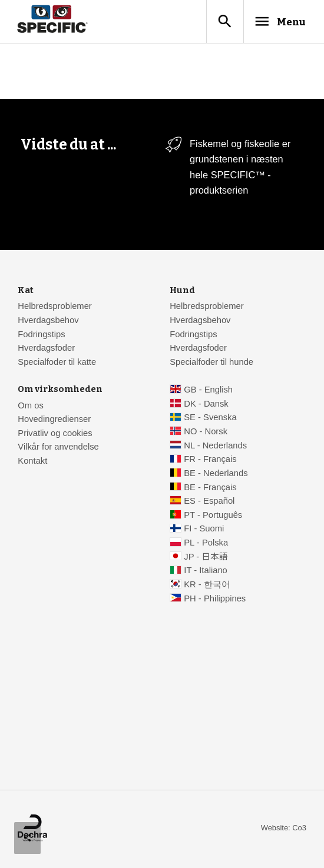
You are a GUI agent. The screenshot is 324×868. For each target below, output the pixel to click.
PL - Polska (206, 544)
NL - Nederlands (215, 447)
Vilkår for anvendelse (58, 448)
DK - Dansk (206, 405)
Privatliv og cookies (55, 434)
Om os (30, 407)
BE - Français (210, 488)
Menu (276, 22)
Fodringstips (41, 335)
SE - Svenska (210, 418)
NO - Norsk (206, 433)
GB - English (208, 391)
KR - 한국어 (207, 586)
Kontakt (32, 462)
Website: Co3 (284, 829)
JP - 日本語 (206, 558)
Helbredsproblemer (54, 307)
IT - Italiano (206, 571)
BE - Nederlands (216, 474)
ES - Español (209, 502)
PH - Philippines (215, 600)
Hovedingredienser (54, 420)
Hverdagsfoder (46, 349)
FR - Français (210, 460)
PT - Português (213, 516)
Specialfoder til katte (57, 363)
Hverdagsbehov (48, 321)
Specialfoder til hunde (211, 363)
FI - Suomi (204, 530)
